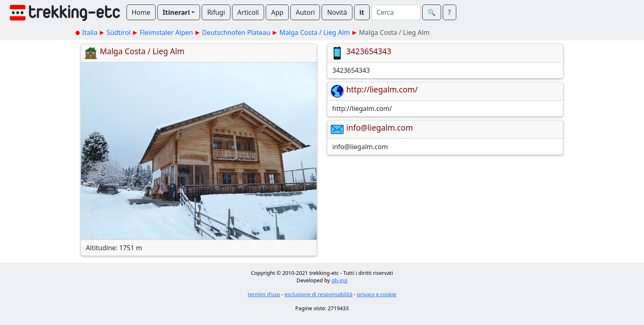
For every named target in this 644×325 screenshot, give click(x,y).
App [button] (277, 12)
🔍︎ (432, 12)
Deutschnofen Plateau (236, 32)
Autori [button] (305, 12)
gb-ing (339, 280)
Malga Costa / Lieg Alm (315, 32)
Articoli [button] (248, 12)
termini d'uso (264, 294)
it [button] (362, 12)
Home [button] (141, 12)
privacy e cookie (377, 294)
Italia (90, 32)
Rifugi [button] (216, 12)
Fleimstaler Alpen (166, 32)
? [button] (450, 12)
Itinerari (176, 12)
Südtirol (118, 32)
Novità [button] (337, 12)
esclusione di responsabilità (319, 294)
